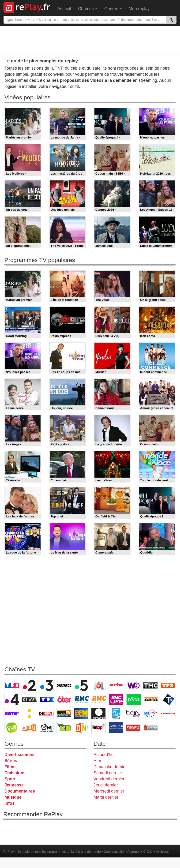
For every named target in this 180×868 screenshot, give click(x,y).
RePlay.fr (10, 852)
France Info (29, 713)
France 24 (116, 713)
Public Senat (133, 727)
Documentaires (20, 791)
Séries (11, 761)
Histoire (150, 727)
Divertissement (20, 755)
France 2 (29, 685)
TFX (168, 685)
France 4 (12, 699)
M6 (98, 685)
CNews (46, 713)
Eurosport (150, 713)
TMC (150, 685)
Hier (97, 761)
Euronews (98, 713)
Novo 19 (12, 713)
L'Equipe (168, 713)
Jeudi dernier (106, 785)
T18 (168, 699)
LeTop (98, 727)
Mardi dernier (106, 797)
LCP (116, 727)
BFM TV (64, 713)
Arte (116, 685)
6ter (64, 699)
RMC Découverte (82, 699)
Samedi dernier (108, 773)
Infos (9, 803)
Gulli (12, 727)
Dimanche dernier (110, 767)
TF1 (12, 685)
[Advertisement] (90, 40)
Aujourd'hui (104, 755)
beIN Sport (133, 713)
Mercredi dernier (109, 791)
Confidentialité (114, 852)
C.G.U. (148, 852)
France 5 (81, 685)
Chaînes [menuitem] (88, 9)
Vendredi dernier (109, 779)
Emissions (15, 773)
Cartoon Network (46, 727)
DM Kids (81, 727)
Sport (10, 779)
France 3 (46, 685)
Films (10, 767)
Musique (13, 797)
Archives (162, 852)
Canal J (29, 727)
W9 (133, 685)
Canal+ (64, 685)
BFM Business (81, 713)
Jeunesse (14, 785)
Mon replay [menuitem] (139, 9)
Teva (134, 699)
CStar (29, 699)
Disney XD (64, 727)
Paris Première (151, 699)
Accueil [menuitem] (64, 9)
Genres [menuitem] (113, 9)
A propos (134, 852)
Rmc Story (99, 699)
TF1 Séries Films (47, 699)
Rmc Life (116, 699)
